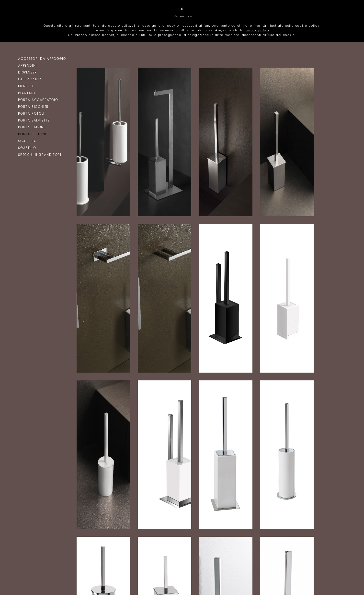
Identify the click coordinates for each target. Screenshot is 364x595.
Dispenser (27, 73)
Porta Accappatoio (38, 100)
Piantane (27, 93)
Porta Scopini (32, 134)
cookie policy (257, 30)
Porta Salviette (34, 121)
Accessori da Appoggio (42, 59)
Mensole (26, 86)
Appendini (27, 66)
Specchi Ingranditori (40, 155)
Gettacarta (30, 79)
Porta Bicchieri (34, 107)
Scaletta (27, 141)
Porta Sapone (32, 127)
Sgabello (27, 148)
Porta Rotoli (31, 114)
